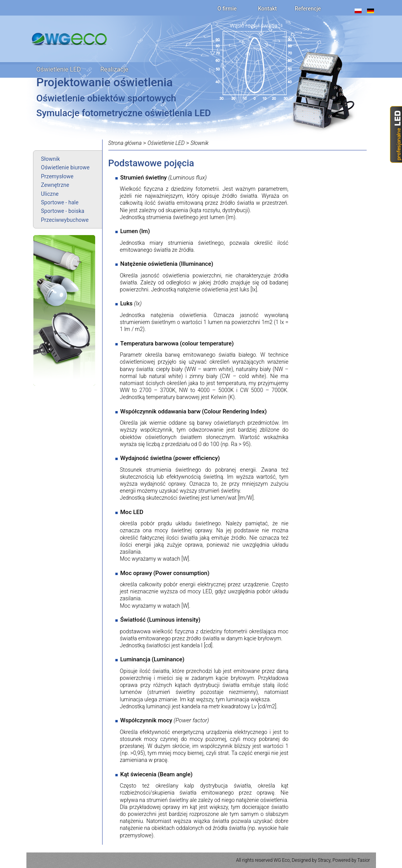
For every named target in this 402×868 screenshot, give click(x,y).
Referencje (308, 9)
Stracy (324, 860)
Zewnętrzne (55, 185)
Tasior (364, 860)
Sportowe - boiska (63, 211)
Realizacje (114, 69)
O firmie (227, 9)
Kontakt (267, 9)
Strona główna (125, 143)
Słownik (51, 159)
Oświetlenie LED (59, 69)
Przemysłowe (57, 176)
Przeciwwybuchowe (65, 220)
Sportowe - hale (60, 202)
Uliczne (50, 194)
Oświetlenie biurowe (65, 167)
